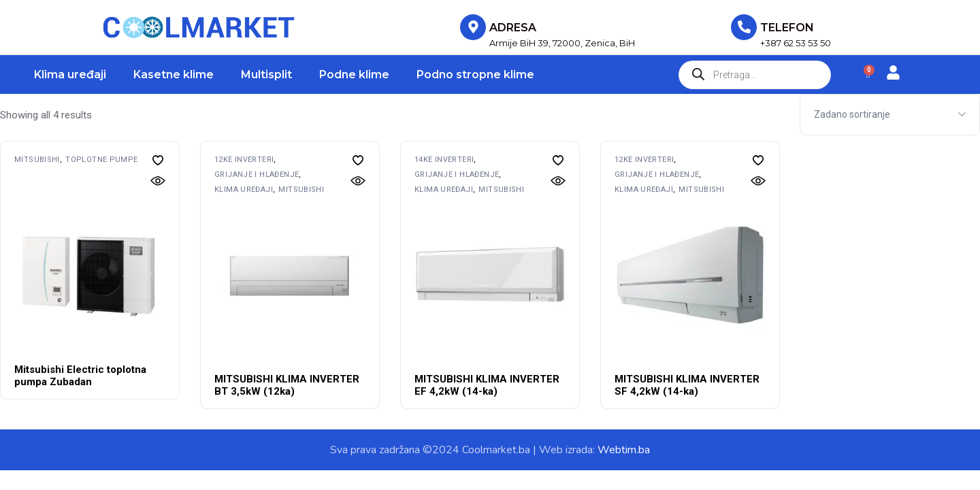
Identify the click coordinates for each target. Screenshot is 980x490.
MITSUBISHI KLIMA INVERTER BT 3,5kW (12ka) (287, 385)
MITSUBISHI (37, 160)
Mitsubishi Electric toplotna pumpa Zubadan (80, 376)
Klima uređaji (70, 75)
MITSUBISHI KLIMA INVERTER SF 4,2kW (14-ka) (687, 385)
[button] (158, 160)
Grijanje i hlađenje (257, 175)
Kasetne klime (174, 75)
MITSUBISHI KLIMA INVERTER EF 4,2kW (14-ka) (487, 385)
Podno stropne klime (475, 75)
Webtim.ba (624, 450)
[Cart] (868, 75)
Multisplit (266, 75)
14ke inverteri (444, 160)
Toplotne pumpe (101, 160)
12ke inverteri (244, 160)
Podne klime (354, 75)
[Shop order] (890, 115)
